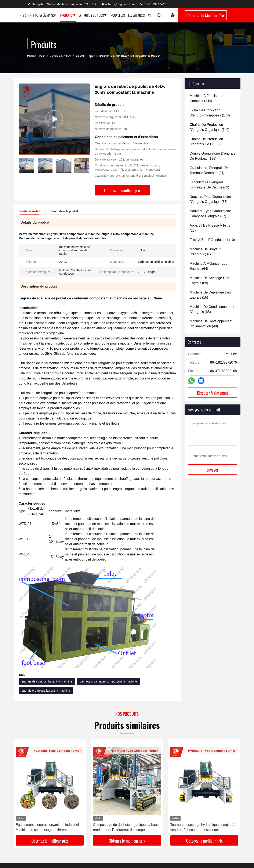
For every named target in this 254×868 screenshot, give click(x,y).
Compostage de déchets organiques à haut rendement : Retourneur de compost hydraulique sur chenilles (125, 828)
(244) (207, 98)
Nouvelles (118, 15)
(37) (210, 214)
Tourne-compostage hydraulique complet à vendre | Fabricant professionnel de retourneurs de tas (202, 828)
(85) (210, 199)
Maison (31, 56)
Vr (150, 15)
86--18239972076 (153, 4)
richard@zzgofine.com (118, 4)
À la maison (48, 15)
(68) (212, 309)
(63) (209, 185)
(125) (212, 156)
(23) (210, 228)
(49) (211, 324)
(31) (209, 170)
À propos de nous (93, 15)
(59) (206, 142)
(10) (212, 240)
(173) (210, 113)
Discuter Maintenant (213, 393)
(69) (209, 280)
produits (42, 56)
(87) (205, 252)
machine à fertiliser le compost (67, 56)
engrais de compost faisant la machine (47, 681)
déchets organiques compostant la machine (108, 681)
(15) (210, 295)
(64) (208, 266)
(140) (210, 127)
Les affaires (136, 15)
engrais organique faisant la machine (46, 691)
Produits (68, 15)
